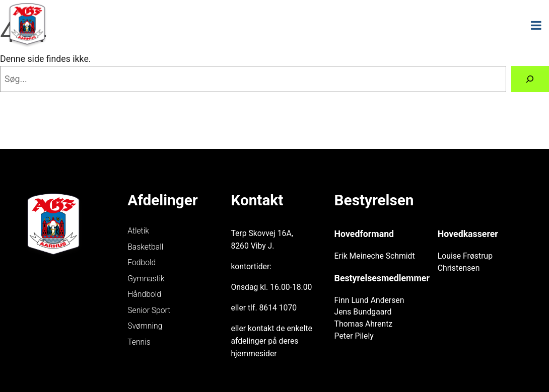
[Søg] (530, 79)
